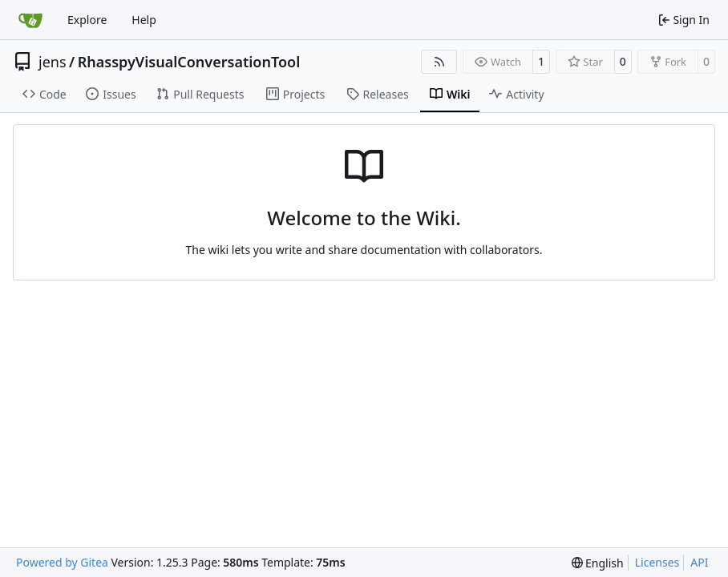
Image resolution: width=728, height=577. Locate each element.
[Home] (30, 20)
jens (53, 62)
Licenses (657, 562)
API (699, 562)
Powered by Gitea (62, 562)
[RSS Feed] (439, 62)
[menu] (598, 563)
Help (144, 20)
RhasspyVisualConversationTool (189, 62)
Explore (87, 20)
